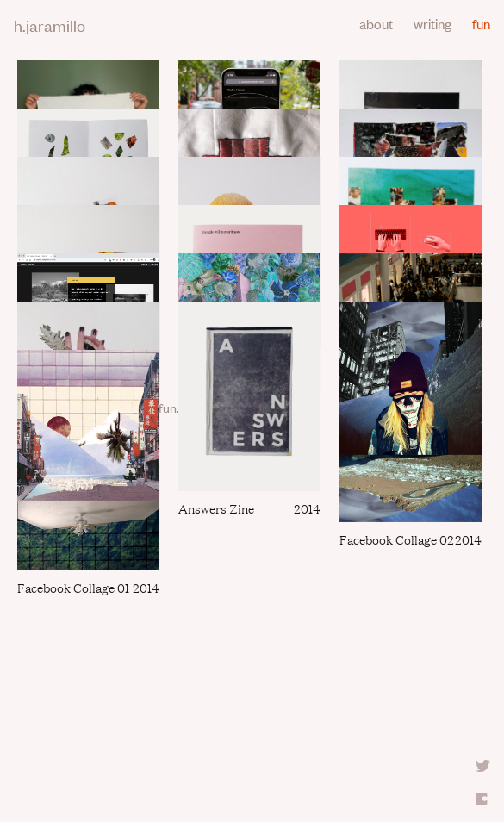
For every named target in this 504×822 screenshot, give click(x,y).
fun (481, 23)
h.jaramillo (50, 25)
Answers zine (216, 508)
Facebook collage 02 (397, 539)
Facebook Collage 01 (73, 587)
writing (432, 23)
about (376, 23)
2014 (307, 508)
